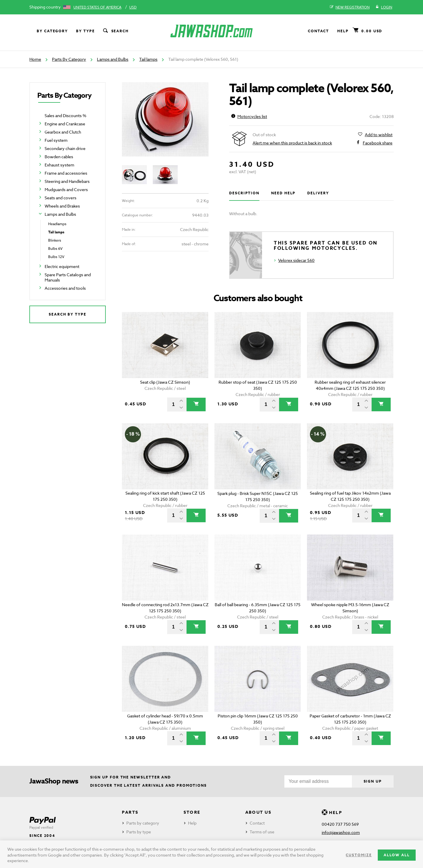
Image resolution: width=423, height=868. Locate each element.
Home (35, 59)
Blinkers (55, 240)
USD (133, 7)
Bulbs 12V (56, 257)
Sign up (373, 781)
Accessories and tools (65, 288)
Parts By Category (69, 59)
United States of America (97, 7)
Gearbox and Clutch (63, 132)
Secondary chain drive (65, 148)
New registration (350, 7)
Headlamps (57, 224)
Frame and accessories (66, 173)
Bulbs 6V (55, 248)
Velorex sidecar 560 (296, 260)
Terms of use (262, 832)
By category (52, 31)
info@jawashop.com (341, 832)
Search (115, 31)
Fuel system (56, 140)
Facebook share (378, 143)
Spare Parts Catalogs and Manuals (68, 277)
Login (384, 7)
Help (343, 31)
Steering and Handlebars (67, 181)
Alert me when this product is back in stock (292, 143)
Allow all (397, 855)
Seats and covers (61, 198)
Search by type (68, 314)
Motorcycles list (249, 116)
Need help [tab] (283, 193)
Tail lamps (148, 59)
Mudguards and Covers (66, 189)
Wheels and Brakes (62, 206)
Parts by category (143, 823)
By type (85, 31)
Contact (318, 31)
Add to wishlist (379, 135)
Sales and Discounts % (66, 116)
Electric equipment (62, 266)
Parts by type (139, 832)
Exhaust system (59, 165)
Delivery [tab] (318, 193)
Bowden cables (59, 157)
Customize (359, 855)
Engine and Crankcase (65, 124)
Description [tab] (244, 193)
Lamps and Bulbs (113, 59)
